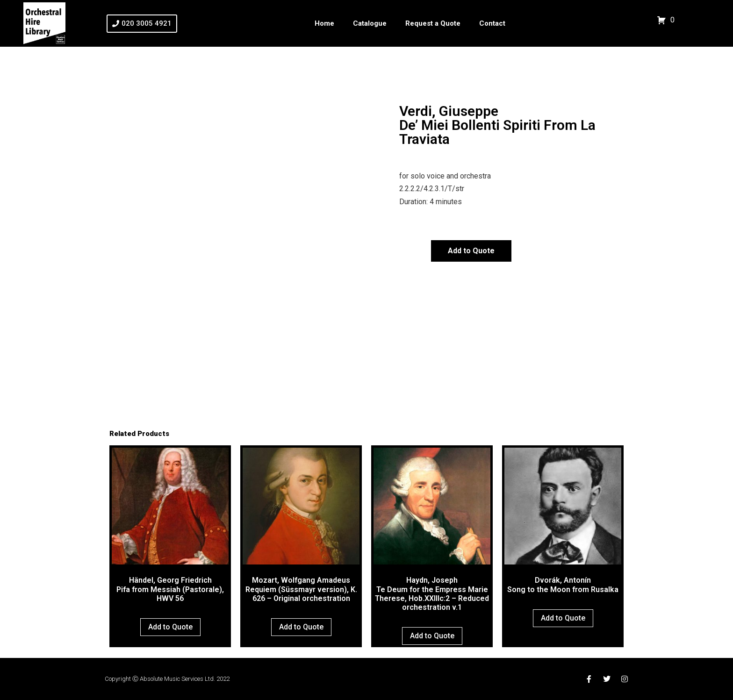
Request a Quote (433, 23)
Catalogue (370, 23)
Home (324, 23)
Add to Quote (471, 251)
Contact (492, 23)
